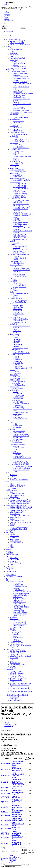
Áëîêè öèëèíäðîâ (18, 585)
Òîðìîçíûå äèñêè (14, 387)
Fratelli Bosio (10, 568)
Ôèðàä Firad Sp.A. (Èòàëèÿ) (14, 576)
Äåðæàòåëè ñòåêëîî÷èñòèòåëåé (23, 466)
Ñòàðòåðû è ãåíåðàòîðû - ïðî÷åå (23, 368)
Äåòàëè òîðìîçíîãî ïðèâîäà (17, 170)
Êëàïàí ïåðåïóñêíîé (15, 514)
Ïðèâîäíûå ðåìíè (18, 309)
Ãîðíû (15, 167)
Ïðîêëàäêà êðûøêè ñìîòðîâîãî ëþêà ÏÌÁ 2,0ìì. (17, 820)
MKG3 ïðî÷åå (14, 129)
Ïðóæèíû (16, 65)
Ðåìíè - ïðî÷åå (18, 311)
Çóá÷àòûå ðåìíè (18, 305)
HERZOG (9, 570)
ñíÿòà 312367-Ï (6, 802)
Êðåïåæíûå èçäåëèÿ (15, 517)
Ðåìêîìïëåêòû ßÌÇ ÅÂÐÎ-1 (17, 675)
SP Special (17, 341)
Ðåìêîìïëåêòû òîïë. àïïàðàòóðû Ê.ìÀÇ (20, 683)
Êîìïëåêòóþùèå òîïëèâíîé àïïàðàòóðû (20, 516)
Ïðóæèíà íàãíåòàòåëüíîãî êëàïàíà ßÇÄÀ (16, 833)
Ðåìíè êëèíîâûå (18, 312)
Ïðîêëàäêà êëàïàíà (17, 790)
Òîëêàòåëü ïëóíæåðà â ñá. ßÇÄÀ (18, 793)
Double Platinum (19, 336)
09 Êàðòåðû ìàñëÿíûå (20, 599)
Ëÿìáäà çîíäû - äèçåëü (20, 287)
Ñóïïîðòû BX (17, 373)
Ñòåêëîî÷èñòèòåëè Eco (20, 461)
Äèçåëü (16, 89)
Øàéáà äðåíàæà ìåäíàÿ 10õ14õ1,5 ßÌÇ (17, 807)
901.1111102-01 (6, 769)
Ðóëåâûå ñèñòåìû (15, 317)
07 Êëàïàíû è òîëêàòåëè (20, 595)
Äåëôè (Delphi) (11, 531)
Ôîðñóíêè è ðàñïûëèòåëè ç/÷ (22, 224)
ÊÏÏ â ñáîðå (17, 621)
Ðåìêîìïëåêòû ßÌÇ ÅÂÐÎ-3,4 (18, 678)
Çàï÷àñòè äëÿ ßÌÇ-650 (16, 643)
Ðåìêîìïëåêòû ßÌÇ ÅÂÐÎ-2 (17, 676)
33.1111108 (4, 843)
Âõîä (6, 4)
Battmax (16, 138)
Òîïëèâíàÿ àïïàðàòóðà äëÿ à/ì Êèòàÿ (20, 500)
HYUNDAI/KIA (11, 571)
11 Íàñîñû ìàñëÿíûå (19, 600)
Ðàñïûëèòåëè (14, 53)
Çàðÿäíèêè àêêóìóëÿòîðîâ (21, 294)
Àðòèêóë (5, 26)
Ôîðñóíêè (12, 51)
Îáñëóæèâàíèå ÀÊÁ (19, 97)
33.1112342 (4, 782)
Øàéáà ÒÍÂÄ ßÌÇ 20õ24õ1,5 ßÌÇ (17, 812)
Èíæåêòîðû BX (18, 212)
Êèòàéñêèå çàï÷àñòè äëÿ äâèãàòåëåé (21, 656)
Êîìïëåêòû (16, 588)
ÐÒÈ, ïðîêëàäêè (18, 637)
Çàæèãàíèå (13, 244)
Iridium (16, 338)
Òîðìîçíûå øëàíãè (18, 378)
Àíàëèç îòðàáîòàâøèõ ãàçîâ (21, 87)
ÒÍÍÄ (11, 56)
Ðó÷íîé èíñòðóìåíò (19, 107)
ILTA (8, 573)
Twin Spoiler (17, 453)
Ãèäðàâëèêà (17, 405)
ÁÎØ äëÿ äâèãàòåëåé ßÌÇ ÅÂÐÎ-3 (20, 45)
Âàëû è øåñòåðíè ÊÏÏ (20, 622)
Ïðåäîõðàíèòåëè (18, 122)
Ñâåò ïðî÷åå (13, 324)
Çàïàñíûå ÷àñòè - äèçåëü (21, 209)
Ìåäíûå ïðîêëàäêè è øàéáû (17, 521)
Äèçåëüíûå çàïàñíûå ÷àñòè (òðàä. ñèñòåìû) (21, 205)
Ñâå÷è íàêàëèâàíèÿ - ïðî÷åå (22, 353)
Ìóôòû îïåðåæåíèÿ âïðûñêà (17, 58)
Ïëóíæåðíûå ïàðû (18, 177)
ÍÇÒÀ (8, 482)
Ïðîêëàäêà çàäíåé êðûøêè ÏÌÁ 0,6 (17, 816)
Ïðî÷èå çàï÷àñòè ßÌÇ (16, 632)
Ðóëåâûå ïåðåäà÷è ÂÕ (20, 322)
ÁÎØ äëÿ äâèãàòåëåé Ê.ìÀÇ (18, 41)
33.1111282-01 (5, 763)
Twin (15, 451)
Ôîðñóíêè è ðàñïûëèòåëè (21, 222)
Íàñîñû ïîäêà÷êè (18, 190)
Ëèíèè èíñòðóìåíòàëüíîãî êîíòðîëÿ (23, 94)
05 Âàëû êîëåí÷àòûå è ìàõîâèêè (22, 592)
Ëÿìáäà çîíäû (13, 282)
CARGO (9, 551)
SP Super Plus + (18, 344)
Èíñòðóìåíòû (17, 641)
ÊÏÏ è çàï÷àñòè (14, 619)
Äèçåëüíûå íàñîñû (15, 182)
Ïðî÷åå (12, 292)
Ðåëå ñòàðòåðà (18, 363)
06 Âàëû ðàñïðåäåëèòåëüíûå (22, 593)
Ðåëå (15, 124)
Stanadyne (9, 549)
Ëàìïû (11, 278)
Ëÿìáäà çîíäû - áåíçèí (19, 285)
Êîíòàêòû (7, 15)
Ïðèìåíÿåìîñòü (10, 31)
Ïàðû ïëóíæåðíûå (14, 55)
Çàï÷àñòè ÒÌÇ (14, 654)
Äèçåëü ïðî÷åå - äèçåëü (20, 300)
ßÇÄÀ (8, 46)
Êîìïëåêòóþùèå (14, 62)
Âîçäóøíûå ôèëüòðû (19, 431)
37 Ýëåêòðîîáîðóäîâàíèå (20, 614)
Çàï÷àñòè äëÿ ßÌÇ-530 (16, 644)
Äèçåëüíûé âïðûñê (15, 199)
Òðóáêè (12, 661)
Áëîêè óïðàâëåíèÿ (15, 161)
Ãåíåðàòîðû (17, 358)
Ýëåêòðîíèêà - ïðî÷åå (20, 277)
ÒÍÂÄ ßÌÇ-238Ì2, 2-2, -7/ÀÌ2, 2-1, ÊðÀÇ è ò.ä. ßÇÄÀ (14, 859)
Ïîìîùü (6, 17)
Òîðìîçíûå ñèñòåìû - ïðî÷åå (21, 419)
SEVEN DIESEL (11, 575)
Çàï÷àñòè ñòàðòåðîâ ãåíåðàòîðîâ (20, 259)
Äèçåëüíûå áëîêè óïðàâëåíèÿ (18, 178)
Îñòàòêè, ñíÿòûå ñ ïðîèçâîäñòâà (19, 68)
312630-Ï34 (5, 812)
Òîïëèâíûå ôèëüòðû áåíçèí (21, 434)
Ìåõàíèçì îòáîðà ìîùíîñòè (20, 624)
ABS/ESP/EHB (18, 402)
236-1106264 (5, 787)
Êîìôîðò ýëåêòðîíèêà (16, 265)
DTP (7, 556)
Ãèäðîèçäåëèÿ (14, 60)
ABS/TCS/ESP (14, 114)
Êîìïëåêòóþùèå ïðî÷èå (20, 67)
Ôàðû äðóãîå (17, 427)
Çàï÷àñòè (13, 534)
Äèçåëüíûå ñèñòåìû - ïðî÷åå (22, 207)
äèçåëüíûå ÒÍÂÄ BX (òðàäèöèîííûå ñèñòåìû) (20, 239)
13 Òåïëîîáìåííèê (18, 604)
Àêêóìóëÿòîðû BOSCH (20, 139)
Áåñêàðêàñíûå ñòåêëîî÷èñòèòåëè (19, 455)
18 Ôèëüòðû (17, 609)
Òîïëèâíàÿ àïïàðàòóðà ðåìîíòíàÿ (19, 510)
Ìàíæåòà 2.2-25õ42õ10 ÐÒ (16, 797)
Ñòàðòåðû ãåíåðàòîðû (16, 355)
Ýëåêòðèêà (13, 668)
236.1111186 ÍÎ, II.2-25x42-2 (6, 797)
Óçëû (11, 421)
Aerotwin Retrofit (19, 448)
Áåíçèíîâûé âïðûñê (15, 150)
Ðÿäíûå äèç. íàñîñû (19, 195)
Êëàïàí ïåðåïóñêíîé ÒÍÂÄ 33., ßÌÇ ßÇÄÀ (17, 763)
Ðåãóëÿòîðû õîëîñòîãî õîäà (21, 148)
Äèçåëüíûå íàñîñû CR (20, 183)
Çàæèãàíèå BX (18, 251)
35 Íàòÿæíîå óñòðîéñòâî (20, 612)
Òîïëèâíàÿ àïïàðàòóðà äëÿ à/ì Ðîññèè (20, 502)
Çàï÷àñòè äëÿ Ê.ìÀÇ (16, 653)
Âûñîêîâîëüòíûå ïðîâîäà (20, 246)
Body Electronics (15, 119)
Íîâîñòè (7, 19)
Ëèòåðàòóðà (13, 698)
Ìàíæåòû (12, 519)
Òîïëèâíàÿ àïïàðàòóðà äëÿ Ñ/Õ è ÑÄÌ (21, 507)
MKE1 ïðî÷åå (14, 126)
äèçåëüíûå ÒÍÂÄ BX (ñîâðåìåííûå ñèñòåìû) (20, 235)
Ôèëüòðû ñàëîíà (18, 439)
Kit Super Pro (18, 394)
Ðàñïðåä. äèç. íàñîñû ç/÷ (21, 194)
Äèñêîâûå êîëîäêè (19, 397)
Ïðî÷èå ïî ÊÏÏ (17, 627)
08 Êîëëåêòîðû (18, 597)
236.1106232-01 (6, 829)
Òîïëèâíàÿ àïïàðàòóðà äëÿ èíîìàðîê (20, 504)
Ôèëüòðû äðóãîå (18, 438)
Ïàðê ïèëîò (13, 289)
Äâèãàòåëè (17, 583)
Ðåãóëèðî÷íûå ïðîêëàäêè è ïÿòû (19, 527)
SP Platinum (17, 339)
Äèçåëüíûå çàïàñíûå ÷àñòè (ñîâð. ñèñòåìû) (21, 201)
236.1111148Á (5, 838)
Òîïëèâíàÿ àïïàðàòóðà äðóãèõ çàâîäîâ (21, 509)
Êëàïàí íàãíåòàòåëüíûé (16, 512)
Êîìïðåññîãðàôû (18, 92)
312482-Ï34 (5, 807)
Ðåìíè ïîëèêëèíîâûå (19, 314)
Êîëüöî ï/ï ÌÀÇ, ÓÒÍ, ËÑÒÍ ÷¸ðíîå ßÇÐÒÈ (18, 776)
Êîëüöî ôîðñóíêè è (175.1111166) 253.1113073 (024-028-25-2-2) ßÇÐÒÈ (18, 782)
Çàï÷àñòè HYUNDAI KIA (18, 651)
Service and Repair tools (17, 133)
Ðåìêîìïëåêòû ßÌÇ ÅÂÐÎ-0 (17, 673)
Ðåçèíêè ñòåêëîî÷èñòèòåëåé (22, 468)
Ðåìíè (11, 304)
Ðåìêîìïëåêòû (10, 670)
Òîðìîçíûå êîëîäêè (15, 390)
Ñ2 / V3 (16, 460)
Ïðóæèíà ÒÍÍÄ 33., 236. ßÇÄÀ (17, 829)
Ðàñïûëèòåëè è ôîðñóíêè (17, 493)
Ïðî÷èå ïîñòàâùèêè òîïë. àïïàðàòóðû (16, 505)
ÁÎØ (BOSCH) (10, 70)
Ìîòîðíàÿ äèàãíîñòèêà (19, 95)
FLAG (8, 566)
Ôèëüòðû (12, 429)
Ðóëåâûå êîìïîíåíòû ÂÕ (20, 321)
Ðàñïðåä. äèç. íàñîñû (20, 192)
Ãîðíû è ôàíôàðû (14, 165)
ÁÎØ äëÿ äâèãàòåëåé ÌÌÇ (17, 43)
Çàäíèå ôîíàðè (17, 327)
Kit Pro (16, 392)
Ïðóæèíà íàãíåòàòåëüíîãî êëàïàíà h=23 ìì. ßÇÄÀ (16, 843)
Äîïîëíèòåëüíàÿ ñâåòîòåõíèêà (22, 326)
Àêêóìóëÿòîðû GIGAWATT (22, 141)
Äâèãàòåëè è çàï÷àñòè (16, 582)
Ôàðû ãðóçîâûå (18, 426)
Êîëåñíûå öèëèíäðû (15, 261)
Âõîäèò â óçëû (9, 726)
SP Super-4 (17, 346)
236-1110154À (5, 816)
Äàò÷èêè (16, 153)
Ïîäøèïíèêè (13, 524)
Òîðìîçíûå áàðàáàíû (15, 383)
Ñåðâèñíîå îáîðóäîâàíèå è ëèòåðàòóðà (17, 695)
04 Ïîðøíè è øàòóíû (19, 590)
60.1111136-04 (5, 793)
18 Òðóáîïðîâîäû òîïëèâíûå (21, 607)
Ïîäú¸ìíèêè (16, 102)
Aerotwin (16, 446)
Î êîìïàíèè (7, 14)
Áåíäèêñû (16, 256)
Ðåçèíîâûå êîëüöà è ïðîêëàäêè (18, 529)
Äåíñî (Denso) (10, 532)
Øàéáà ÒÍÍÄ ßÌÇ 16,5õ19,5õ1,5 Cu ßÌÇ (17, 802)
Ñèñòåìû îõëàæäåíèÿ (19, 275)
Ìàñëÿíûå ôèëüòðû (19, 432)
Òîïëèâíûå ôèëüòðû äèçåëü (21, 436)
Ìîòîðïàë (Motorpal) (12, 490)
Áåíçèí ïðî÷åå (14, 143)
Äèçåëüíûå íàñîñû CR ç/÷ (21, 185)
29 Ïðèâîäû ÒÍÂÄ (19, 610)
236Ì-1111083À (6, 776)
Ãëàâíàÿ (7, 12)
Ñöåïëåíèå (13, 631)
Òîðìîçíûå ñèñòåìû (15, 400)
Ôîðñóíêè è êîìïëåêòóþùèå (17, 485)
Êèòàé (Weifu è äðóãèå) (13, 499)
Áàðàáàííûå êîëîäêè (19, 395)
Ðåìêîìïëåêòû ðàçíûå (16, 682)
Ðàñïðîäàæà (13, 617)
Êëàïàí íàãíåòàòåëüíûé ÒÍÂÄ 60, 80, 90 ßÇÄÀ (17, 769)
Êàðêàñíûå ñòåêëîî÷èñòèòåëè (22, 458)
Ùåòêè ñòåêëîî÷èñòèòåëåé (17, 444)
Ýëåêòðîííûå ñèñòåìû (16, 50)
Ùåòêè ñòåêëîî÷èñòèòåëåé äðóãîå (20, 465)
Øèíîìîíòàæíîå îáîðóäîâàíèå (21, 111)
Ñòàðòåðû (17, 365)
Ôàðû (15, 333)
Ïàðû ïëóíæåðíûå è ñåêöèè (17, 495)
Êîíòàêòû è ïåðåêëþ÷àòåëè (21, 268)
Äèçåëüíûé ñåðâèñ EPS (20, 90)
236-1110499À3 (6, 820)
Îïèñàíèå (7, 722)
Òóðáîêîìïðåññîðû (15, 663)
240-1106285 (5, 825)
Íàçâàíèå (5, 28)
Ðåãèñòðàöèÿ (9, 21)
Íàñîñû (15, 155)
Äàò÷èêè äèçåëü (18, 146)
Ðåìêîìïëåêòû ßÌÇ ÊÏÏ (16, 680)
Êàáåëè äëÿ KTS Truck (20, 82)
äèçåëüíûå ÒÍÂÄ (18, 226)
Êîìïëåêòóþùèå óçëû (19, 63)
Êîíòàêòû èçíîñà (18, 399)
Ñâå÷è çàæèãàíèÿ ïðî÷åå (21, 348)
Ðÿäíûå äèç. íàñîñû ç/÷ (20, 197)
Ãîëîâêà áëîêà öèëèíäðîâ (20, 587)
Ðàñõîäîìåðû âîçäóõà (16, 299)
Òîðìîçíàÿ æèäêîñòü (15, 380)
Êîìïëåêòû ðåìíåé (18, 307)
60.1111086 (4, 790)
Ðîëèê (15, 316)
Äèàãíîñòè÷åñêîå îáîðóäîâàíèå (18, 72)
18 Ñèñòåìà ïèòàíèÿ (19, 605)
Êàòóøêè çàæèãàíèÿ (19, 253)
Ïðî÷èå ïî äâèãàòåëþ (19, 615)
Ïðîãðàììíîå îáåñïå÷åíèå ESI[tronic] (20, 74)
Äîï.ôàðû (12, 241)
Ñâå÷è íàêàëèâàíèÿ (15, 349)
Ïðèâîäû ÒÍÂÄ (14, 658)
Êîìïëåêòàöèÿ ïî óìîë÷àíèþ (12, 724)
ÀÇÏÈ (8, 473)
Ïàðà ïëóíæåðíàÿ (14, 560)
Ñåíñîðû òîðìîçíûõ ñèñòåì (21, 117)
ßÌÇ (7, 580)
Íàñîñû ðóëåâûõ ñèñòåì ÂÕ (21, 319)
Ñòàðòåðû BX (18, 366)
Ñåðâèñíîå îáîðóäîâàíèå (16, 543)
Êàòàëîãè (16, 639)
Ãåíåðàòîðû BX (18, 360)
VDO (8, 578)
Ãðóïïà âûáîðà (14, 168)
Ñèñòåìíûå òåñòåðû (19, 109)
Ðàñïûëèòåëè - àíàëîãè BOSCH (19, 480)
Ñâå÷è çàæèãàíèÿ (15, 334)
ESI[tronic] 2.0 (14, 697)
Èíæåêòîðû (17, 211)
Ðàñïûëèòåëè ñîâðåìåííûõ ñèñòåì (23, 214)
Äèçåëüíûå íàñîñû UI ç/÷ (21, 189)
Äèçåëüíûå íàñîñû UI (20, 187)
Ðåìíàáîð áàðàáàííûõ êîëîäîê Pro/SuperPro (21, 413)
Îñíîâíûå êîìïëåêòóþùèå (16, 487)
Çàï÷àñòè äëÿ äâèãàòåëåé (14, 649)
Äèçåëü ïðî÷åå (14, 173)
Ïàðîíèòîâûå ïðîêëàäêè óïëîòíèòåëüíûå (21, 522)
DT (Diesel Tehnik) (12, 554)
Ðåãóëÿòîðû (17, 361)
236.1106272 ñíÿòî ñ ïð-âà (5, 833)
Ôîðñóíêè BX (17, 221)
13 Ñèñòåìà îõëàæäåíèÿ (20, 602)
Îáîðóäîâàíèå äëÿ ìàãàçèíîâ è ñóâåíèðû (21, 112)
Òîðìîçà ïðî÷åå (14, 375)
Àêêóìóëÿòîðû (14, 136)
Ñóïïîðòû (12, 370)
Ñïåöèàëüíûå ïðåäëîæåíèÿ (13, 39)
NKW (15, 449)
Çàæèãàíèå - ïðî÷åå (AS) (21, 250)
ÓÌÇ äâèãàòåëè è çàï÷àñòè (18, 665)
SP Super (16, 343)
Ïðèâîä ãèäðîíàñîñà (19, 626)
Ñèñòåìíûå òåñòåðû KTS (21, 77)
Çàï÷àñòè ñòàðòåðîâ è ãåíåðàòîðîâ (20, 255)
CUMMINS (10, 553)
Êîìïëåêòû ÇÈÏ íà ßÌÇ (16, 671)
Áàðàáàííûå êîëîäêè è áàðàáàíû (22, 404)
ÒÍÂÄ (12, 48)
